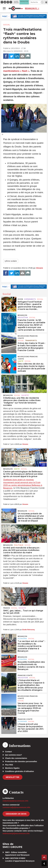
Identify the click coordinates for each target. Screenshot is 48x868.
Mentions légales (12, 768)
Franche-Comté (25, 675)
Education (23, 317)
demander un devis (16, 814)
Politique (19, 545)
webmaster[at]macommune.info (16, 833)
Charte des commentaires (16, 758)
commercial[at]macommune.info (16, 807)
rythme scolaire (11, 261)
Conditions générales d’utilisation (20, 771)
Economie (22, 639)
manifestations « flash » (16, 71)
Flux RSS (9, 765)
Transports (31, 341)
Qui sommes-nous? (14, 755)
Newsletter (12, 777)
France (7, 608)
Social (7, 25)
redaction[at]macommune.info (15, 801)
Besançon (22, 315)
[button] (42, 2)
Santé (20, 361)
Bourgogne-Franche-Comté (28, 337)
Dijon (20, 299)
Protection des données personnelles (21, 761)
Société (25, 395)
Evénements (30, 299)
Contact (8, 752)
